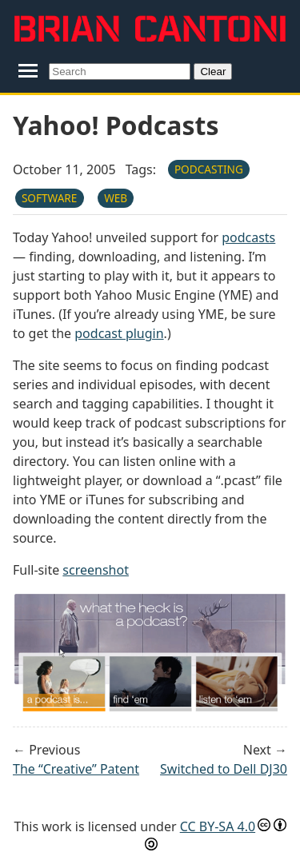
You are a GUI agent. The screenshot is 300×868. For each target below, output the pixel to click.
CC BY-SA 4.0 (218, 826)
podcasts (248, 237)
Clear (213, 72)
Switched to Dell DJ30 (224, 769)
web (116, 198)
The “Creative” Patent (76, 769)
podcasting (209, 169)
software (50, 198)
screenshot (96, 570)
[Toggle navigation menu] (28, 70)
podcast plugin (119, 333)
